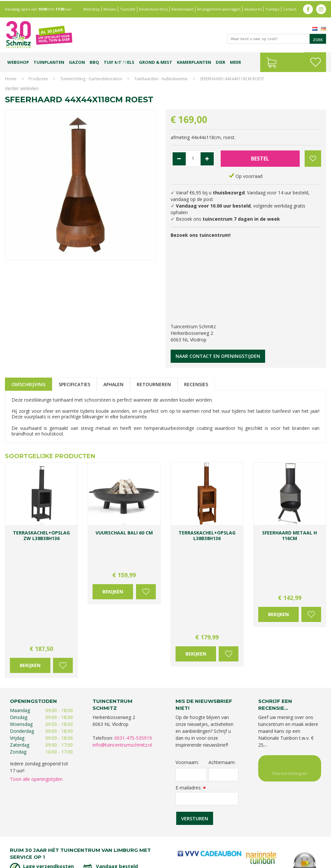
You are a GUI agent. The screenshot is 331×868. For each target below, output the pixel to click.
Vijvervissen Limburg (141, 844)
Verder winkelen (22, 88)
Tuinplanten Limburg (211, 838)
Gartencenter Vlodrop (295, 838)
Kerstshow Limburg (43, 844)
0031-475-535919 (133, 636)
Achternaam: (222, 660)
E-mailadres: (191, 686)
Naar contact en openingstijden (218, 356)
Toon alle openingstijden (36, 677)
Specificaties (74, 384)
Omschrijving (28, 384)
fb (308, 8)
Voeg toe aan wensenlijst (63, 564)
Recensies (196, 384)
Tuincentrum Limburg (34, 838)
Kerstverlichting (78, 844)
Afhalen (113, 384)
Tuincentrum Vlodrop (253, 838)
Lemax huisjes (107, 844)
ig (321, 8)
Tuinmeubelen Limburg (237, 844)
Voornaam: (187, 660)
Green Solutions (266, 861)
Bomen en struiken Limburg (164, 838)
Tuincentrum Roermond (282, 844)
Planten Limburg (121, 838)
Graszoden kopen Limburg (188, 844)
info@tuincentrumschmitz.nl (122, 643)
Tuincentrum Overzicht (305, 861)
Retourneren (154, 384)
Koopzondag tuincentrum (80, 838)
